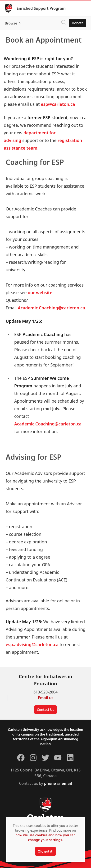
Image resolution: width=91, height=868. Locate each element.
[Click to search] (64, 23)
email (67, 783)
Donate (78, 23)
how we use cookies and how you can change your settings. (45, 837)
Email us (46, 698)
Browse (11, 23)
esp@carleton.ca (58, 104)
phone (50, 783)
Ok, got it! (45, 851)
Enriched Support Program (41, 8)
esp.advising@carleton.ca (32, 644)
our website (40, 293)
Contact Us (46, 710)
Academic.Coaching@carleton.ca (51, 308)
